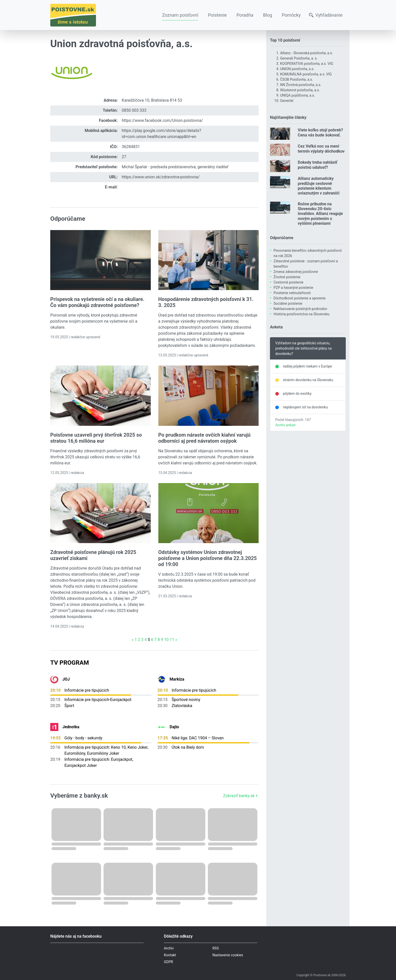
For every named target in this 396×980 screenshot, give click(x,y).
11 (172, 640)
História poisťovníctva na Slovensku (301, 314)
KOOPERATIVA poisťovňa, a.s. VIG (307, 64)
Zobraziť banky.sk (241, 796)
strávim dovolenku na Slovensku (308, 380)
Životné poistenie (287, 277)
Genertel (287, 101)
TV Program (70, 663)
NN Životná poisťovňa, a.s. (301, 85)
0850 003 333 (134, 110)
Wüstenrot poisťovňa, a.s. (300, 90)
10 (166, 640)
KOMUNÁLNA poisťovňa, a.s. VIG (306, 74)
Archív (169, 948)
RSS (216, 948)
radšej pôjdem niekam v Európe (307, 366)
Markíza (177, 679)
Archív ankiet (285, 425)
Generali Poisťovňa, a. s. (299, 58)
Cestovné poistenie (289, 282)
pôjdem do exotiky (297, 394)
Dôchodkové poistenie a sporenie (300, 298)
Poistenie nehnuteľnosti (292, 293)
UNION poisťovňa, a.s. (297, 69)
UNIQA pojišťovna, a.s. (298, 95)
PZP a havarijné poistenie (293, 288)
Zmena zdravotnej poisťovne (296, 272)
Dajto (174, 727)
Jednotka (71, 727)
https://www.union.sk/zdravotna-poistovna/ (161, 177)
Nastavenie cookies (228, 955)
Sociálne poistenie (288, 303)
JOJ (66, 679)
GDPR (168, 962)
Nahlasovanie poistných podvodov (300, 309)
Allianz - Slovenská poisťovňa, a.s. (306, 53)
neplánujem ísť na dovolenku (305, 407)
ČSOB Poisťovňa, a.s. (296, 79)
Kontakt (170, 955)
